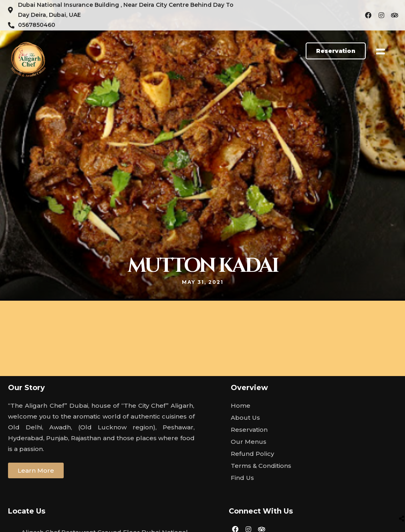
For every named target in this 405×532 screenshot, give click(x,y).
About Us (245, 418)
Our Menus (249, 442)
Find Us (242, 478)
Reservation (249, 430)
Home (241, 406)
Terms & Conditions (261, 466)
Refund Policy (252, 454)
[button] (336, 51)
